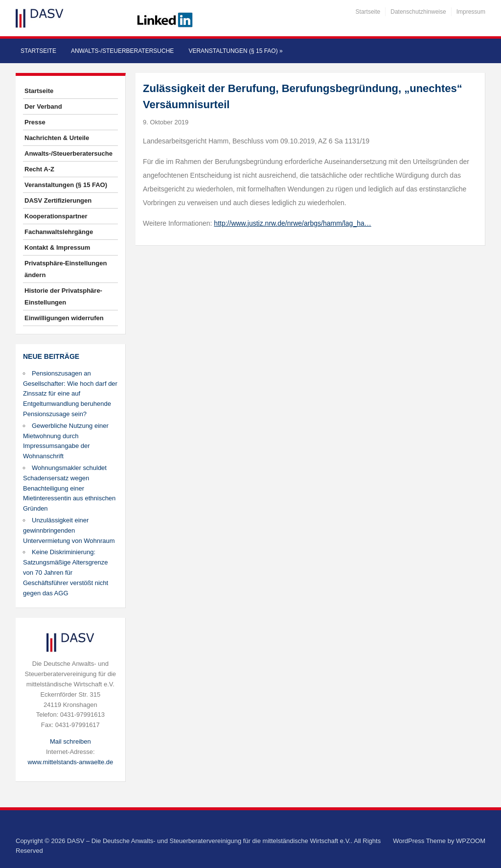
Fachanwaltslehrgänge (59, 232)
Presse (35, 122)
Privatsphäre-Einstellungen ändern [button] (66, 269)
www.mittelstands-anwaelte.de (70, 762)
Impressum (471, 12)
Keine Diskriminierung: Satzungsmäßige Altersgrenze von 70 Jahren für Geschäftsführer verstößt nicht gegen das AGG (66, 572)
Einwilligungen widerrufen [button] (64, 318)
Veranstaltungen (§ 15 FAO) (235, 51)
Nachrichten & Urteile (57, 138)
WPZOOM (471, 841)
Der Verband (43, 106)
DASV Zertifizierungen (58, 200)
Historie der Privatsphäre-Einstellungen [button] (63, 296)
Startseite (368, 12)
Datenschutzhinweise (418, 12)
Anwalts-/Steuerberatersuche (122, 51)
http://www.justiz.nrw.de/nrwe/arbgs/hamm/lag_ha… (292, 223)
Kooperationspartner (56, 216)
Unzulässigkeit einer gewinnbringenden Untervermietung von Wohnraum (69, 530)
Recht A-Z (39, 169)
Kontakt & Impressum (57, 247)
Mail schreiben (70, 741)
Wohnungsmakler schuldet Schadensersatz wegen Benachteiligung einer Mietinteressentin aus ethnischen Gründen (69, 488)
